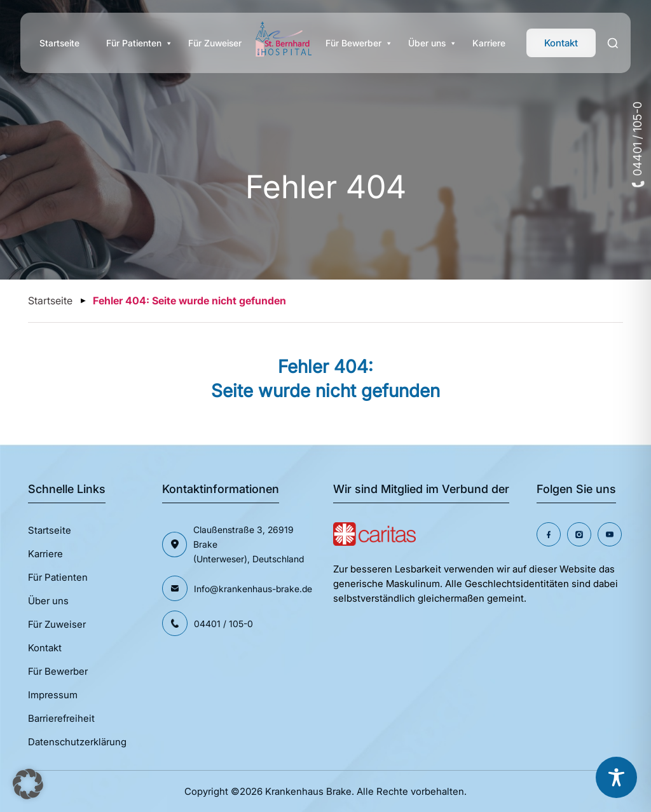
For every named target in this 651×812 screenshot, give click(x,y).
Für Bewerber (353, 43)
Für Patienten (134, 43)
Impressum (53, 695)
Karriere (489, 43)
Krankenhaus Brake (308, 791)
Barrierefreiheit (61, 718)
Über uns (427, 43)
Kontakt (561, 43)
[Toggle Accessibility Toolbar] (616, 777)
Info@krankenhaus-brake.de (253, 589)
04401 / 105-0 (637, 145)
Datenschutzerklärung (77, 742)
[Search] (613, 43)
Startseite (59, 43)
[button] (28, 784)
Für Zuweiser (215, 43)
